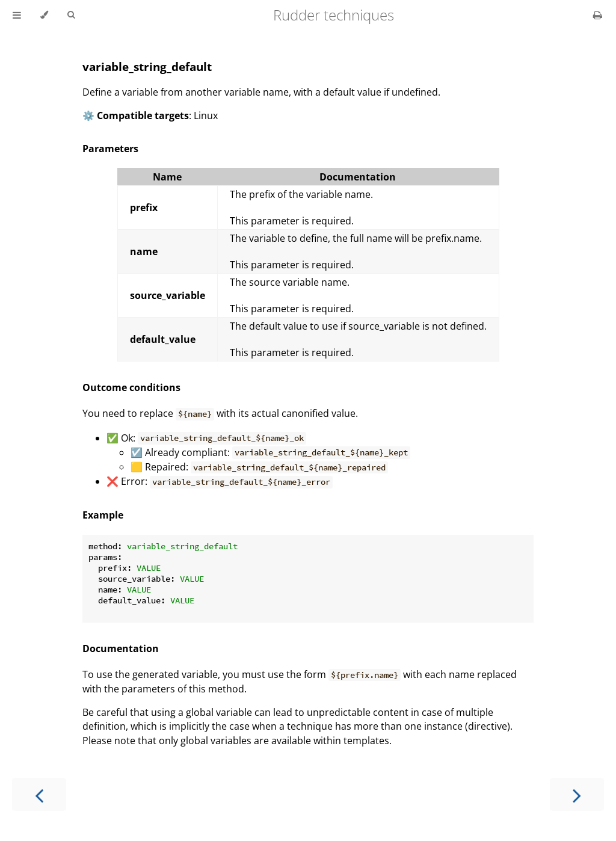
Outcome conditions (131, 387)
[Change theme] (44, 15)
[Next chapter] (577, 794)
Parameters (110, 149)
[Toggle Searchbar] (71, 15)
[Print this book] (598, 15)
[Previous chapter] (39, 794)
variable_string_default (147, 66)
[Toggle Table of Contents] (17, 15)
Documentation (121, 648)
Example (103, 515)
